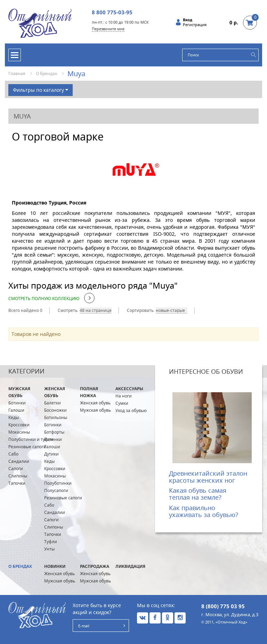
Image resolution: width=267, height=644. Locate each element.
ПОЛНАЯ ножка (89, 392)
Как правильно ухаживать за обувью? (204, 511)
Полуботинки (58, 483)
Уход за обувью (131, 410)
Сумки (122, 403)
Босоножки (55, 410)
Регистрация (195, 25)
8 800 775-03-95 (112, 12)
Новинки (55, 566)
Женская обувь (55, 392)
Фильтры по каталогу (41, 90)
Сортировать (140, 310)
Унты (49, 549)
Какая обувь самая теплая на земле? (198, 494)
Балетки (52, 403)
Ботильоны (56, 417)
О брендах (46, 74)
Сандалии (19, 461)
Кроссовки (19, 425)
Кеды (14, 417)
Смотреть (68, 310)
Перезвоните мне (108, 29)
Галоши (16, 410)
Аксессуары (129, 389)
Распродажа (95, 566)
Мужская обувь (19, 392)
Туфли (51, 542)
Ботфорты (54, 432)
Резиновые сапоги (27, 447)
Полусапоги (56, 490)
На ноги (124, 396)
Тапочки (17, 483)
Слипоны (18, 476)
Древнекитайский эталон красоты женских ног (208, 477)
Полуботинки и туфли (31, 439)
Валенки (53, 439)
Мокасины (19, 432)
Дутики (51, 454)
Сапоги (16, 469)
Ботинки (17, 403)
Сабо (13, 454)
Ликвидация (130, 566)
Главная (17, 74)
